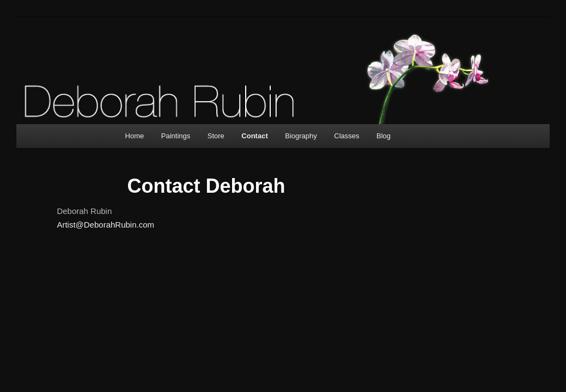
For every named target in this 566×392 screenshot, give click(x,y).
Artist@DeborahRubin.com (105, 225)
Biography (301, 136)
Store (216, 136)
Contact (254, 136)
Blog (384, 136)
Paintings (176, 136)
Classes (346, 136)
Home (135, 136)
